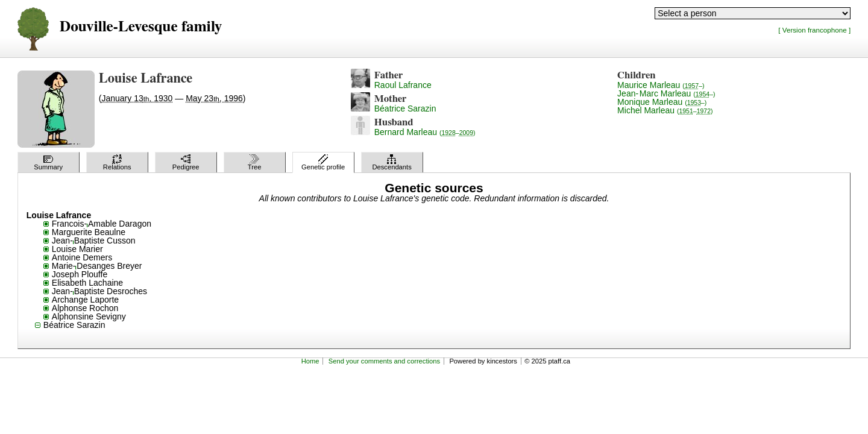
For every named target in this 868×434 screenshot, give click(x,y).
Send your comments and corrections (384, 361)
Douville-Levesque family (141, 27)
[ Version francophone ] (814, 30)
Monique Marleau (662, 102)
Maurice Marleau (661, 85)
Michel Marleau (665, 110)
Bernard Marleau (425, 132)
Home (310, 361)
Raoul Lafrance (403, 85)
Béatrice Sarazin (405, 108)
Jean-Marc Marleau (666, 93)
